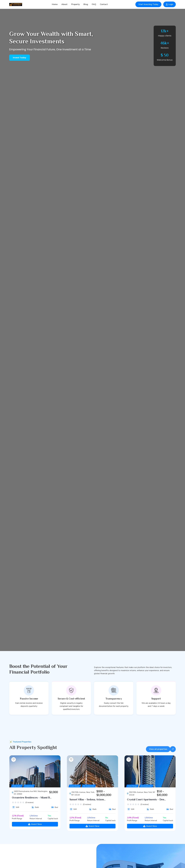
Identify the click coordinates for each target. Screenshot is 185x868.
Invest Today (20, 58)
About (64, 4)
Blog (86, 4)
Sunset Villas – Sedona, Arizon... (87, 812)
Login (170, 4)
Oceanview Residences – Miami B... (32, 810)
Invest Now (35, 837)
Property (75, 4)
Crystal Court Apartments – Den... (146, 812)
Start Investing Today (148, 4)
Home (55, 4)
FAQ (94, 4)
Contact (104, 4)
